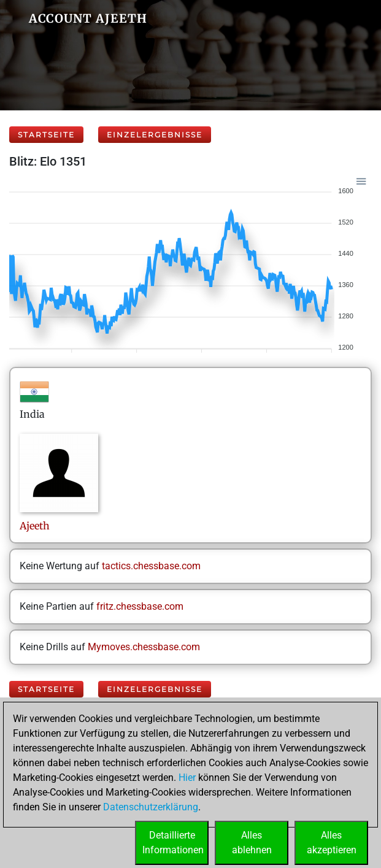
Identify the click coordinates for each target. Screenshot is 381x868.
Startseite (46, 135)
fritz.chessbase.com (140, 606)
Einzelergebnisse (155, 135)
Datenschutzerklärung (151, 807)
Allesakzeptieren (332, 843)
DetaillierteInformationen (173, 843)
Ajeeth (36, 526)
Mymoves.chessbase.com (144, 647)
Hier (187, 778)
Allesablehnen (252, 843)
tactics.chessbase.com (151, 566)
